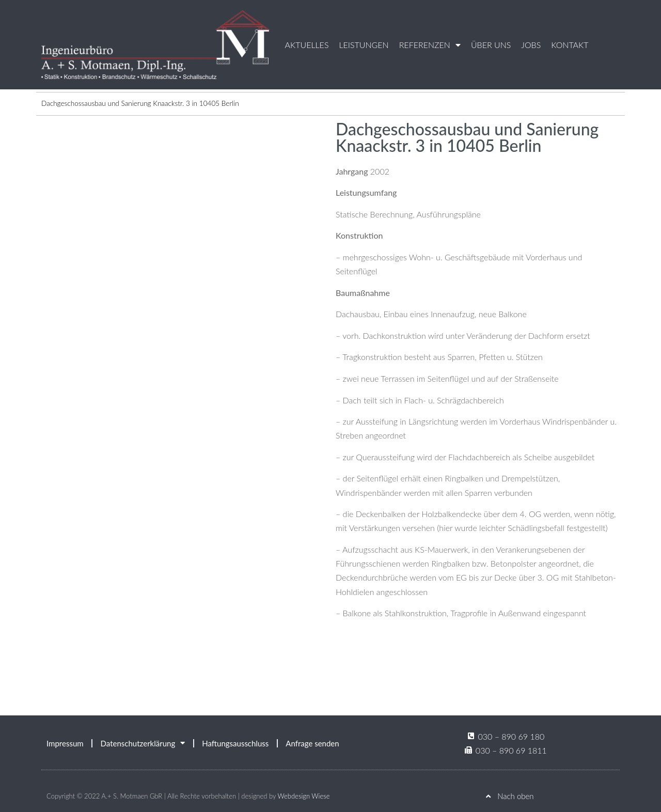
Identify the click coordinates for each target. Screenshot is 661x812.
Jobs (531, 45)
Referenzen (430, 45)
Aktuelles (307, 45)
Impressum (65, 743)
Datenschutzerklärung (143, 743)
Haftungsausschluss (235, 743)
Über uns (491, 45)
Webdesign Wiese (303, 796)
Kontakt (570, 45)
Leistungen (364, 45)
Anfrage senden (312, 743)
